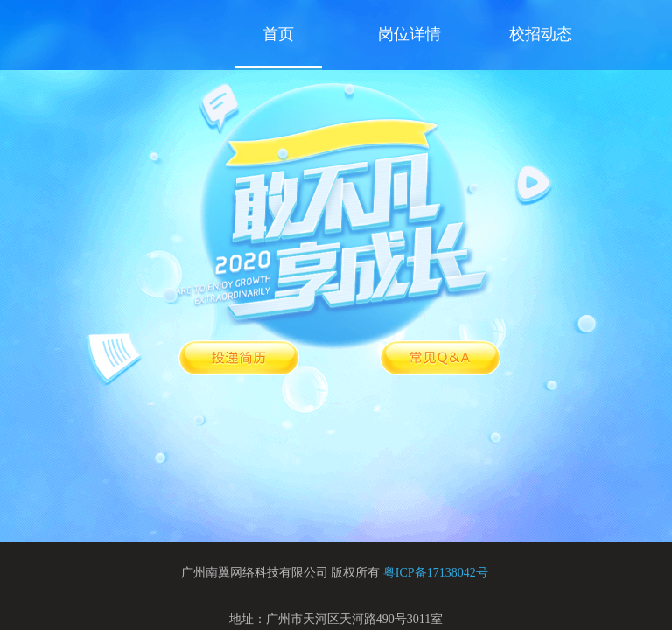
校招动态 (541, 34)
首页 (278, 34)
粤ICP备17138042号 (436, 573)
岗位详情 (409, 34)
